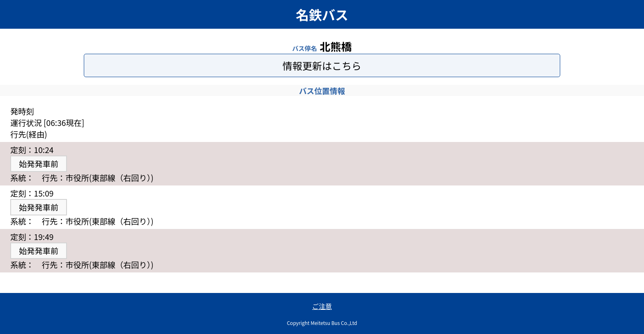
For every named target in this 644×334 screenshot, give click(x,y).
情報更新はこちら (322, 65)
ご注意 (322, 306)
